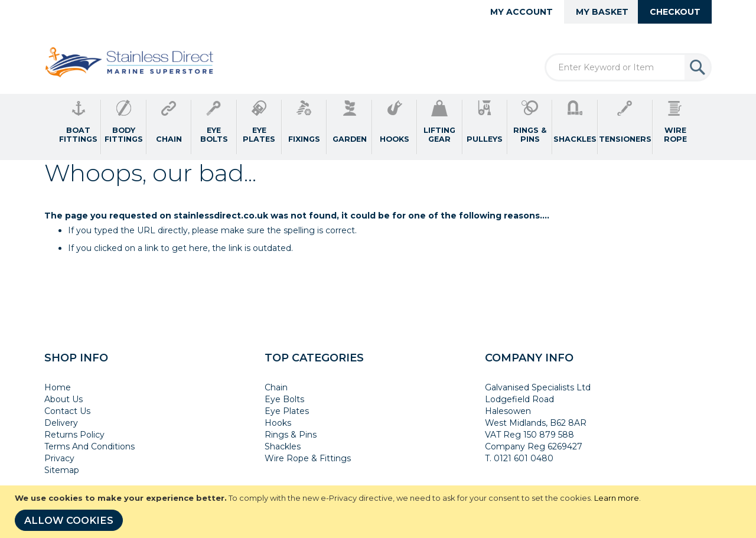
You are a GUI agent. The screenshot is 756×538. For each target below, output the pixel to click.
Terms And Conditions (89, 446)
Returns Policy (74, 435)
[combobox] (628, 67)
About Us (63, 399)
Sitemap (62, 470)
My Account (522, 12)
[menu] (378, 127)
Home (58, 387)
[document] (379, 512)
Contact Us (67, 411)
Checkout (675, 12)
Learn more (617, 498)
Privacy (59, 458)
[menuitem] (79, 127)
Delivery (61, 423)
